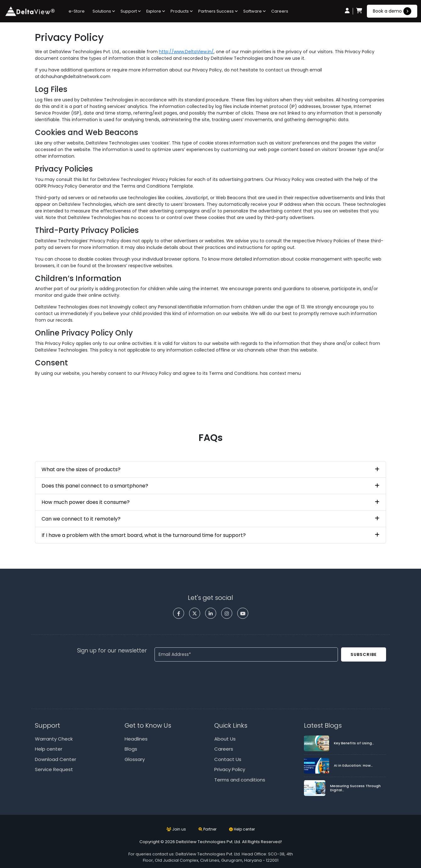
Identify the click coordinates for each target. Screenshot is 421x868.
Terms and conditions (240, 780)
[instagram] (227, 613)
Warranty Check (54, 739)
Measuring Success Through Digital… (355, 788)
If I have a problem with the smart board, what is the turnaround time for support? (144, 535)
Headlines (136, 739)
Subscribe (364, 654)
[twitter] (195, 613)
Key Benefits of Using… (354, 743)
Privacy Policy (230, 769)
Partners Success (216, 11)
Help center (49, 749)
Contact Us (228, 759)
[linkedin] (211, 613)
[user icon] (347, 11)
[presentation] (202, 679)
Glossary (135, 759)
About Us (225, 739)
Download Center (56, 759)
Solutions (102, 11)
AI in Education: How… (353, 766)
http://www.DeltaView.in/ (186, 52)
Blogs (131, 749)
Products (180, 11)
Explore (154, 11)
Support (129, 11)
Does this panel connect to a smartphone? (95, 486)
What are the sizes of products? (81, 469)
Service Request (54, 769)
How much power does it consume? (86, 502)
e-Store (77, 11)
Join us (176, 829)
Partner (208, 829)
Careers (280, 11)
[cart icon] (359, 11)
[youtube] (243, 613)
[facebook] (179, 613)
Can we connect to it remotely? (81, 519)
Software (253, 11)
